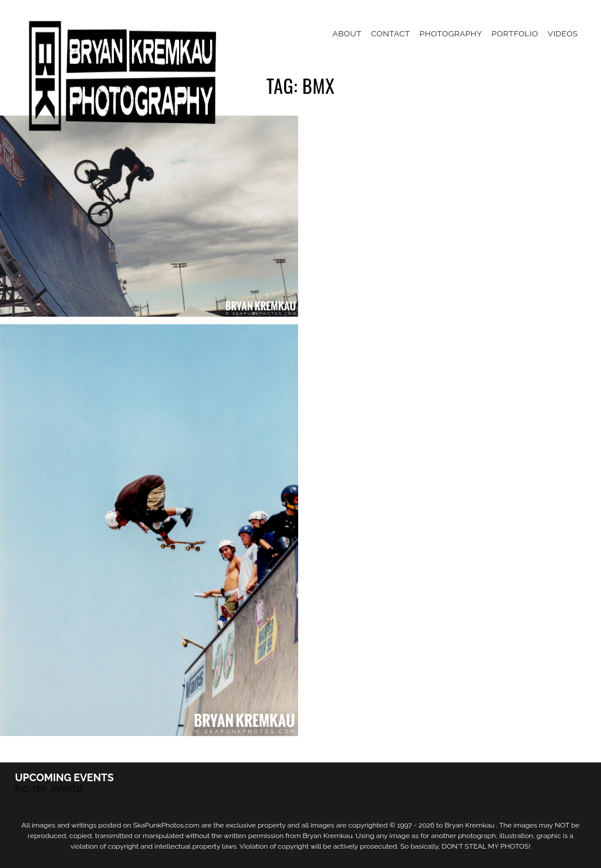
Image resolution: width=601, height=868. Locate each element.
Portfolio (515, 33)
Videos (563, 33)
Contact (391, 33)
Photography (451, 33)
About (347, 33)
